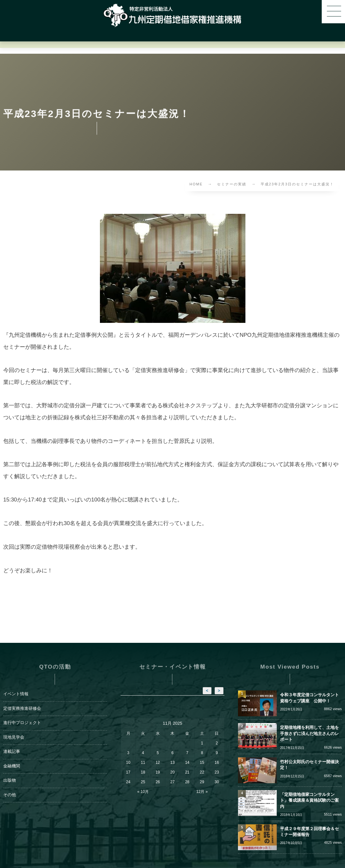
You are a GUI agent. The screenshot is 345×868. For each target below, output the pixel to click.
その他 (10, 787)
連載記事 (12, 744)
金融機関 (12, 758)
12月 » (202, 784)
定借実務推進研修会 (22, 700)
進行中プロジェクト (22, 715)
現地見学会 (14, 729)
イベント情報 (16, 686)
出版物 (10, 773)
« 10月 (143, 784)
